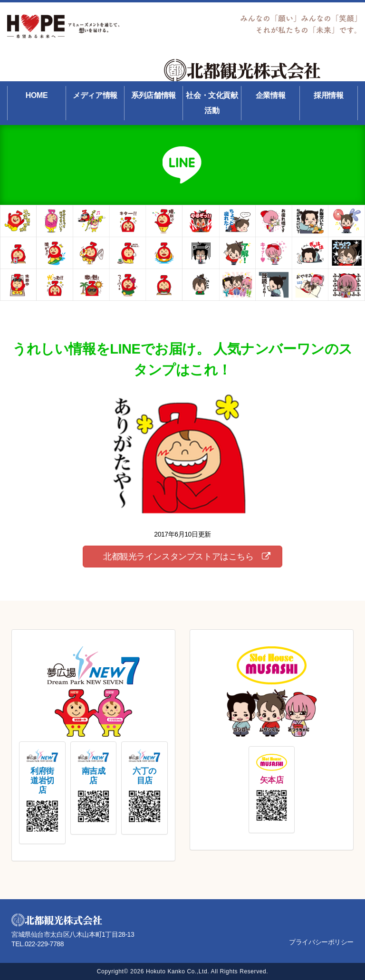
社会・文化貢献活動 (212, 103)
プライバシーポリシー (321, 942)
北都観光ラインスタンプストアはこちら (187, 557)
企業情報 (270, 95)
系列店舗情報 (153, 95)
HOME (37, 95)
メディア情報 (95, 95)
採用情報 (328, 95)
